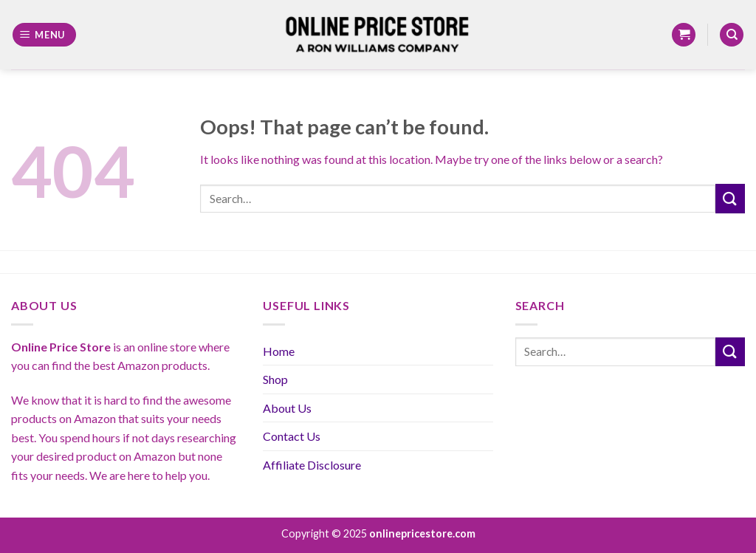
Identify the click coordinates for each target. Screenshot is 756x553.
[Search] (732, 35)
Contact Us (292, 436)
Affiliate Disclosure (312, 465)
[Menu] (45, 35)
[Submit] (730, 198)
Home (279, 351)
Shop (275, 379)
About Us (287, 408)
